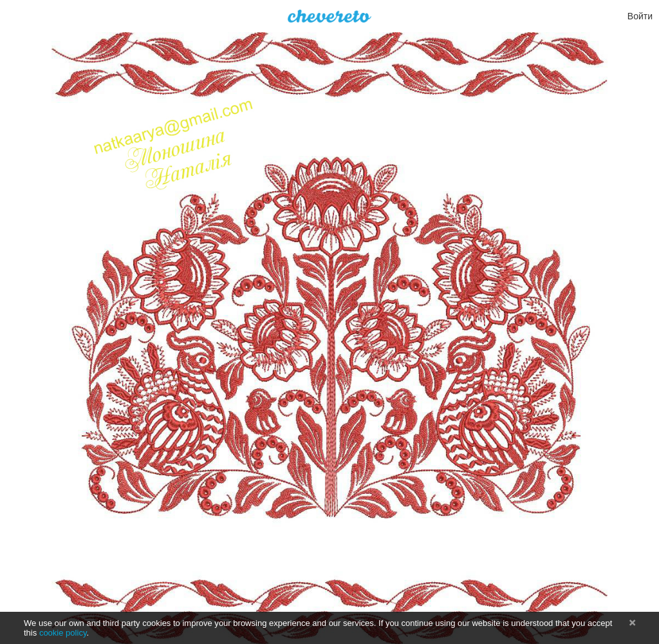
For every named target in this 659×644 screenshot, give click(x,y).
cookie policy (63, 633)
